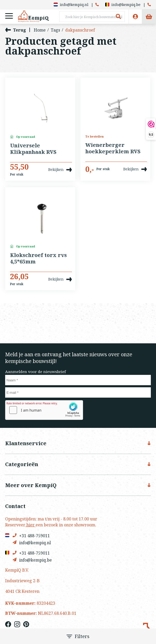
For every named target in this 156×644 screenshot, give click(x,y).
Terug (16, 30)
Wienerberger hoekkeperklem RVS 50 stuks (113, 148)
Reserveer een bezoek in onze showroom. (51, 525)
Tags (55, 30)
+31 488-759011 (31, 536)
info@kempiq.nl (71, 5)
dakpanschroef (80, 30)
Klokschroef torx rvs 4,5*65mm (38, 258)
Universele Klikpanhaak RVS (33, 149)
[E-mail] (78, 392)
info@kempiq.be (123, 5)
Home (40, 30)
